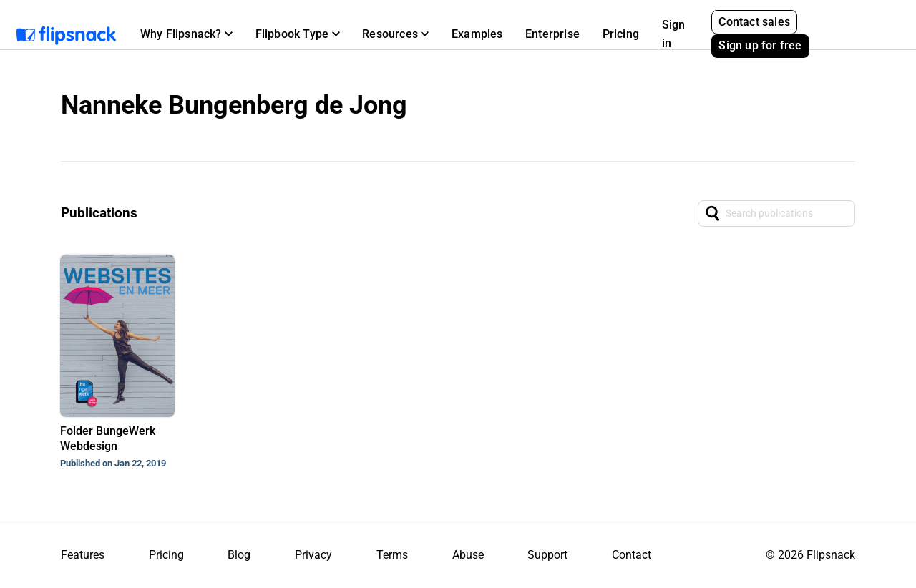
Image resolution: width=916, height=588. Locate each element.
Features (83, 555)
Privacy (313, 555)
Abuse (468, 555)
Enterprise (552, 34)
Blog (239, 555)
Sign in (674, 34)
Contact (632, 555)
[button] (186, 34)
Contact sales (754, 22)
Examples (477, 34)
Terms (392, 555)
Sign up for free (760, 45)
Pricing (621, 34)
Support (547, 555)
